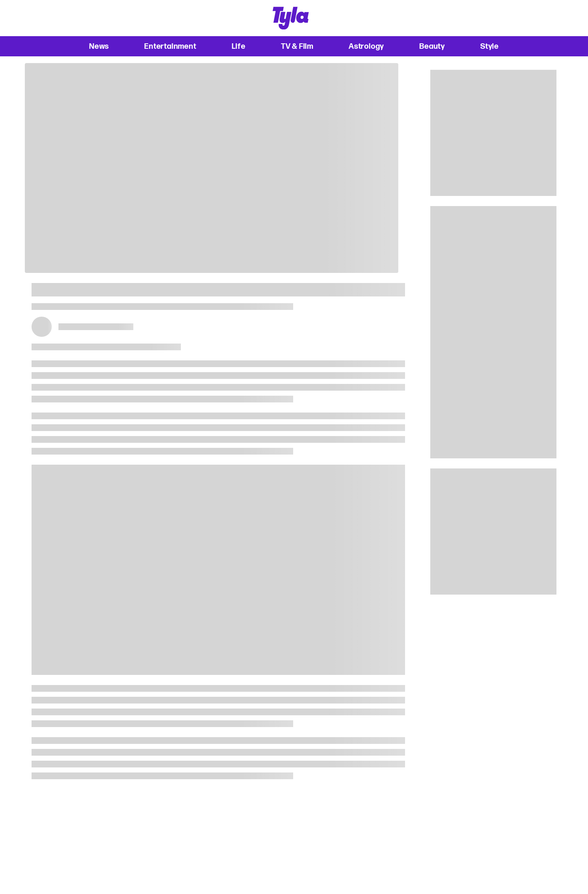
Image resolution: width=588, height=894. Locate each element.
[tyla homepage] (291, 18)
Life (239, 46)
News (99, 46)
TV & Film (297, 46)
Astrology (366, 46)
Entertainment (170, 46)
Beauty (432, 46)
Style (490, 46)
